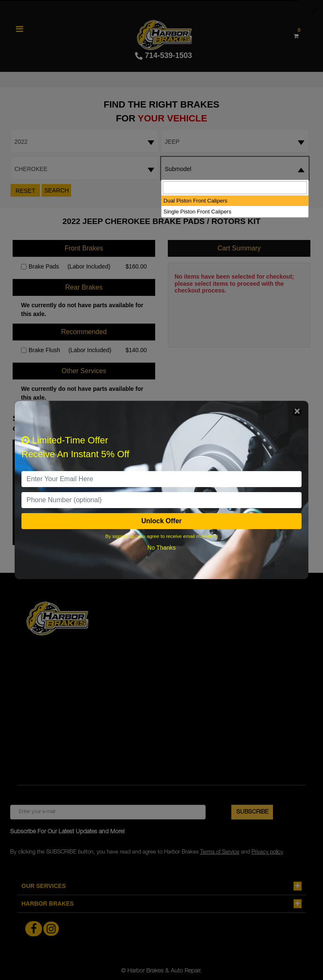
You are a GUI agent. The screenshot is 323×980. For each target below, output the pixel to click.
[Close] (297, 412)
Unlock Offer (161, 521)
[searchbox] (235, 188)
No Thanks (161, 548)
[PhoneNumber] (161, 500)
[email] (161, 479)
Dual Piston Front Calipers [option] (196, 201)
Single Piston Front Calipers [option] (197, 212)
